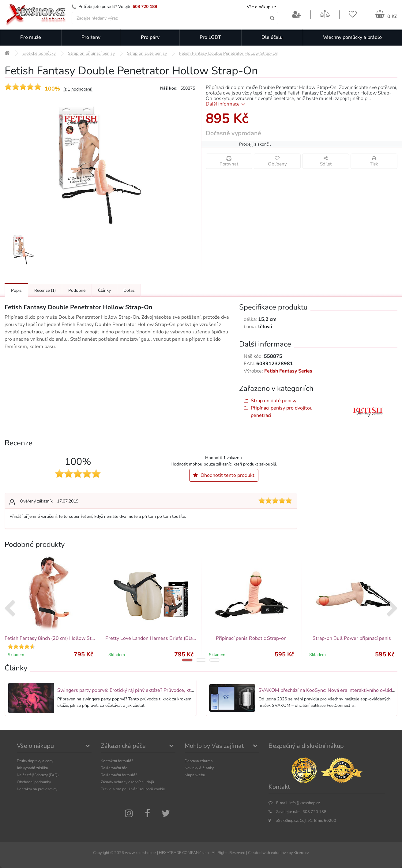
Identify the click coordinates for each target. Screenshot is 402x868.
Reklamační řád (114, 768)
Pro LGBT (210, 37)
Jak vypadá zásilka (32, 768)
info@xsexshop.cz (305, 803)
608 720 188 (145, 7)
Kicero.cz (301, 853)
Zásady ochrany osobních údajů (127, 782)
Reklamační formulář (119, 775)
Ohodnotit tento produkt (224, 475)
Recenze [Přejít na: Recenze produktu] (45, 290)
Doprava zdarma (199, 761)
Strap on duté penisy (274, 401)
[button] (187, 660)
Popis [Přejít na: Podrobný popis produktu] (16, 290)
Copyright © (103, 853)
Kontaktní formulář (117, 761)
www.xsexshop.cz (141, 853)
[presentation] (10, 609)
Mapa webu (195, 775)
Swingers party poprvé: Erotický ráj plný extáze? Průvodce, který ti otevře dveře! (145, 690)
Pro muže (31, 37)
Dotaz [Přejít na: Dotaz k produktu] (129, 290)
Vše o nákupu (260, 7)
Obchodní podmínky (34, 782)
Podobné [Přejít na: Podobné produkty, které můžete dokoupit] (77, 290)
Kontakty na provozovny (37, 789)
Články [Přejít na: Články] (104, 290)
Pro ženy (91, 37)
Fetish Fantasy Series (288, 371)
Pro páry (150, 37)
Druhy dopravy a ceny (35, 761)
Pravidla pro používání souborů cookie (133, 789)
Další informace (227, 104)
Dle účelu (272, 37)
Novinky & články (199, 768)
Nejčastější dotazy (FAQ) (38, 775)
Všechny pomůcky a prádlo (352, 37)
